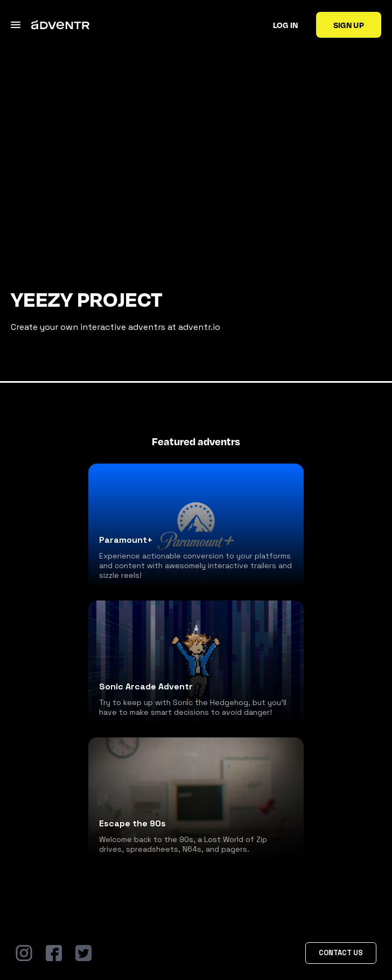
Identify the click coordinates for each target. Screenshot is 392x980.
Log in (286, 25)
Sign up (349, 25)
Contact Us (341, 953)
